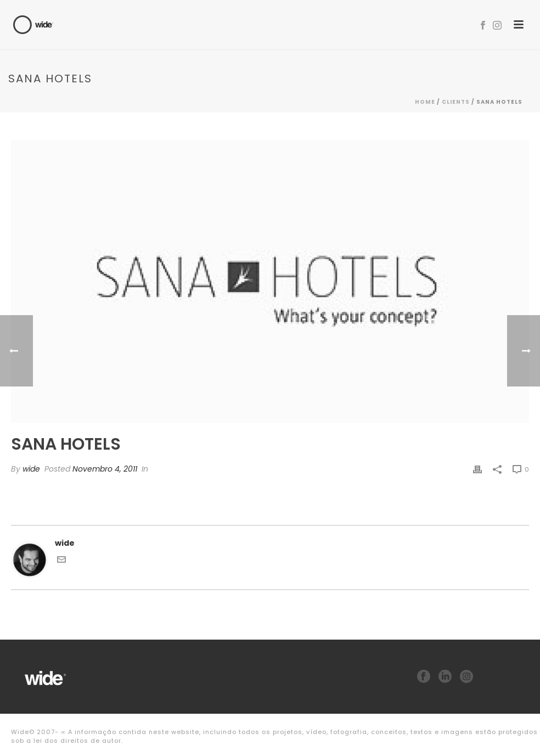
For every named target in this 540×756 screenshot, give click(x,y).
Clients (456, 102)
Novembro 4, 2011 (105, 469)
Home (425, 102)
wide (31, 469)
